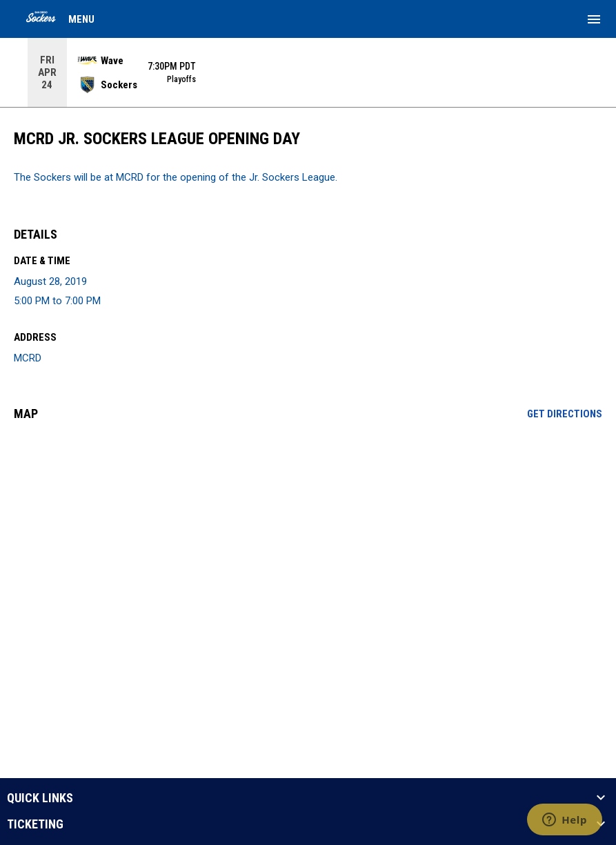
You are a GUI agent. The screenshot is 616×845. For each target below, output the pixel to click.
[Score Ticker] (308, 72)
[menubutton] (594, 19)
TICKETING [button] (35, 824)
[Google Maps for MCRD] (308, 537)
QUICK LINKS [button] (40, 798)
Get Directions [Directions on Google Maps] (565, 414)
